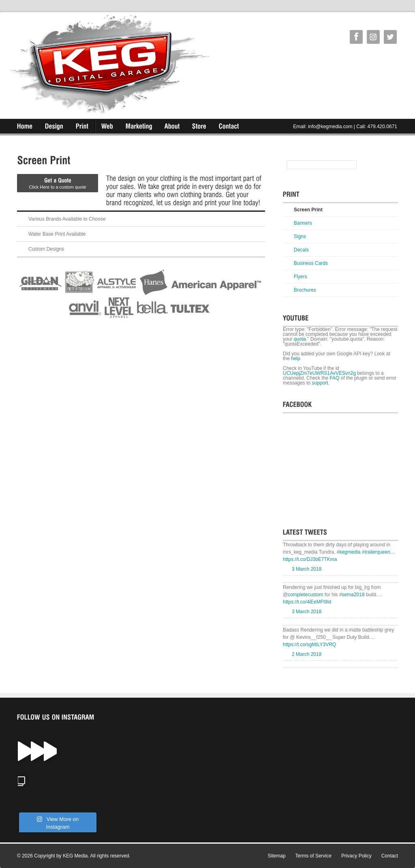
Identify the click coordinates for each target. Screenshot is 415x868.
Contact (390, 856)
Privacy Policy (356, 856)
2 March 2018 (307, 654)
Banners (303, 223)
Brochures (305, 290)
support (320, 383)
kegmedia (350, 552)
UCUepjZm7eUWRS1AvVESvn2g (319, 373)
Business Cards (311, 263)
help (296, 359)
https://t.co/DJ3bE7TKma (310, 559)
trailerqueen (377, 552)
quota (300, 339)
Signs (300, 236)
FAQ (334, 378)
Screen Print (308, 210)
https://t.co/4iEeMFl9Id (307, 602)
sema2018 (353, 595)
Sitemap (277, 856)
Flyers (301, 277)
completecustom (305, 595)
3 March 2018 (307, 569)
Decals (301, 250)
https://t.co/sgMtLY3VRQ (309, 645)
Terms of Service (313, 856)
